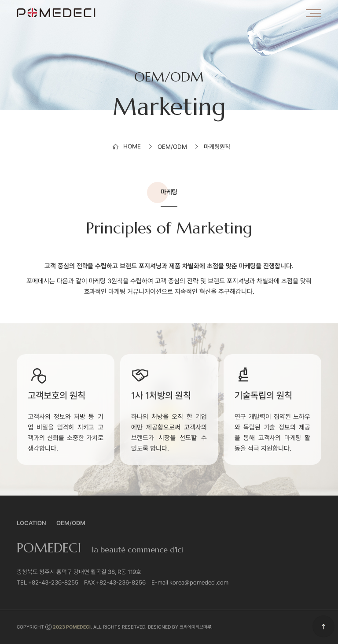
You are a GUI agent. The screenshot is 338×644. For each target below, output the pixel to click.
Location (31, 523)
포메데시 (56, 13)
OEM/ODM (71, 523)
